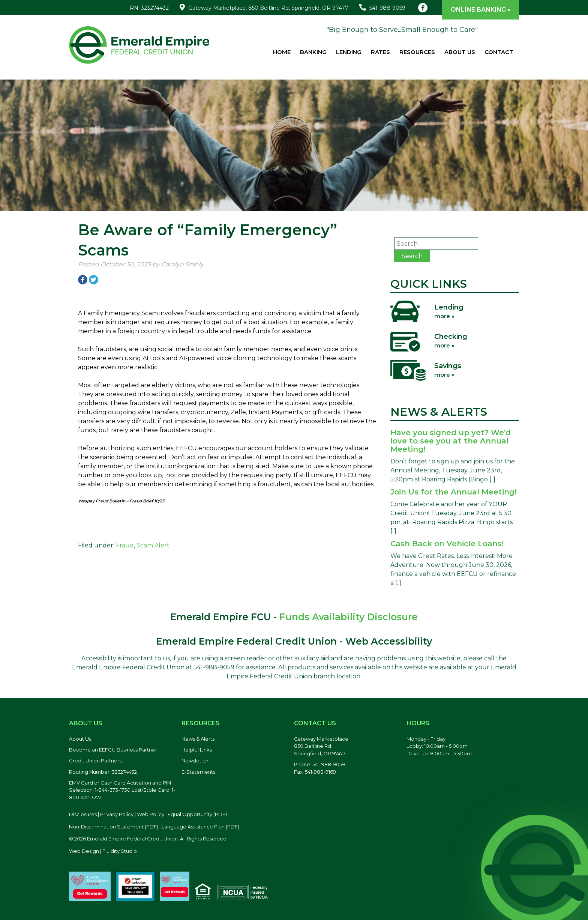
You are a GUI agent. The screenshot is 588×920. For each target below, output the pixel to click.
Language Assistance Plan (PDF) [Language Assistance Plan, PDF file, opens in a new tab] (200, 827)
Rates (380, 52)
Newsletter (195, 761)
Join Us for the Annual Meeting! (453, 492)
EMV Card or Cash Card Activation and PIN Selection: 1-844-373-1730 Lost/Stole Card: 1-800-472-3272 (122, 790)
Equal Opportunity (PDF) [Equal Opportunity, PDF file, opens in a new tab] (197, 814)
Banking (313, 52)
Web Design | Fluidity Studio (103, 851)
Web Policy (151, 814)
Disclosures (83, 814)
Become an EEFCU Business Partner (113, 750)
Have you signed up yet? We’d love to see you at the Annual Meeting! (451, 441)
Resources (417, 52)
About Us (460, 52)
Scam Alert (153, 545)
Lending (349, 52)
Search (412, 256)
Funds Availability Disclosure (349, 617)
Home (282, 52)
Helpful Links (197, 750)
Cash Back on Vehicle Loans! (447, 544)
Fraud (125, 545)
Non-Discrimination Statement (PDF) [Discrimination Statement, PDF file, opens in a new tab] (114, 827)
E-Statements (198, 772)
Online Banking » (481, 10)
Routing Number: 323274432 (103, 772)
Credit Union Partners (95, 761)
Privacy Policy (117, 814)
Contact (499, 52)
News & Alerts (198, 739)
